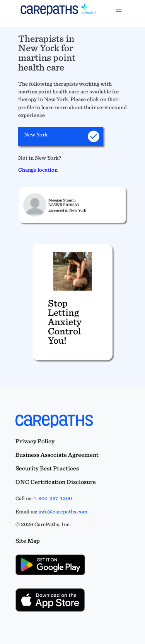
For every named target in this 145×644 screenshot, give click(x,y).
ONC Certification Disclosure (56, 482)
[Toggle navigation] (119, 10)
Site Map (28, 541)
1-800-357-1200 (53, 498)
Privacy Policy (35, 441)
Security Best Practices (47, 468)
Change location (38, 170)
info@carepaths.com (63, 511)
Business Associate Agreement (57, 455)
